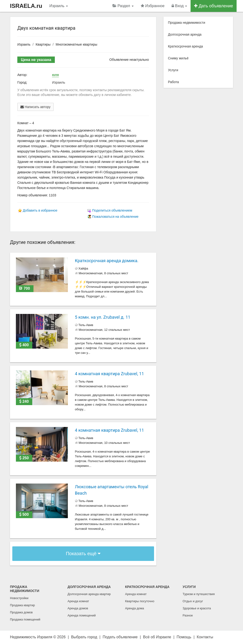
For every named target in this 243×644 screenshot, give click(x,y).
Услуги (173, 70)
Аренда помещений (82, 615)
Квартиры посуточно (140, 601)
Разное (188, 615)
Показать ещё (83, 554)
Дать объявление (214, 6)
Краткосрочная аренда (186, 46)
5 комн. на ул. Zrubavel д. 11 (103, 317)
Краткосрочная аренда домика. (107, 261)
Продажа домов (21, 612)
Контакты (205, 637)
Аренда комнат (78, 601)
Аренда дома (135, 608)
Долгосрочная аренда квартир (89, 594)
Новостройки (19, 598)
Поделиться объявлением (112, 210)
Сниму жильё (178, 58)
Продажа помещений (25, 619)
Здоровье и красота (197, 608)
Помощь (184, 637)
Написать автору (35, 107)
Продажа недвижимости (187, 23)
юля (55, 75)
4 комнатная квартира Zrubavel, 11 (110, 374)
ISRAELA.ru (26, 6)
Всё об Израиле (157, 637)
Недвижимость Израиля (31, 637)
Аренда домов (78, 608)
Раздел (123, 6)
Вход (179, 6)
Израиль (59, 6)
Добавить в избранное (40, 210)
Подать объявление (120, 637)
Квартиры (43, 44)
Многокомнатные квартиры (76, 44)
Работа (173, 82)
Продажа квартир (22, 605)
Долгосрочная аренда (185, 34)
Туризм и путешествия (199, 594)
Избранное (153, 6)
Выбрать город (84, 637)
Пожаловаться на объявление (115, 217)
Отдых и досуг (193, 601)
